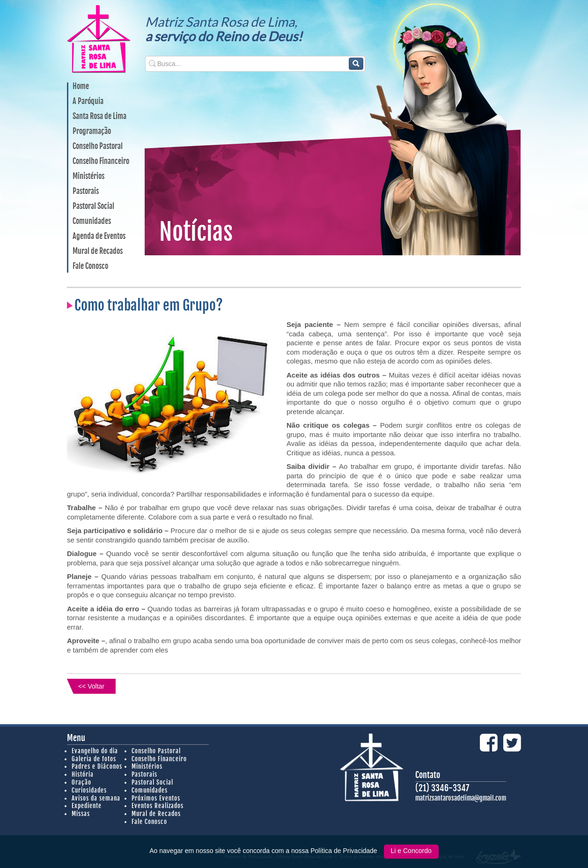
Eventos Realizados (158, 806)
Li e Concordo (411, 851)
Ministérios (88, 177)
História (83, 774)
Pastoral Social (93, 207)
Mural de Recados (98, 252)
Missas (81, 814)
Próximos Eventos (156, 798)
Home (81, 87)
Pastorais (86, 192)
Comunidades (92, 222)
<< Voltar (91, 686)
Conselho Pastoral (98, 147)
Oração (81, 782)
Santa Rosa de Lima (99, 117)
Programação (92, 132)
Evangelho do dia (95, 751)
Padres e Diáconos (97, 766)
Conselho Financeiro (101, 162)
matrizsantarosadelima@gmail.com (461, 798)
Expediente (87, 806)
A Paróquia (88, 102)
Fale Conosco (90, 267)
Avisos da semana (96, 798)
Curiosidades (89, 790)
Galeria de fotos (94, 759)
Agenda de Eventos (99, 237)
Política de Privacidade (345, 851)
